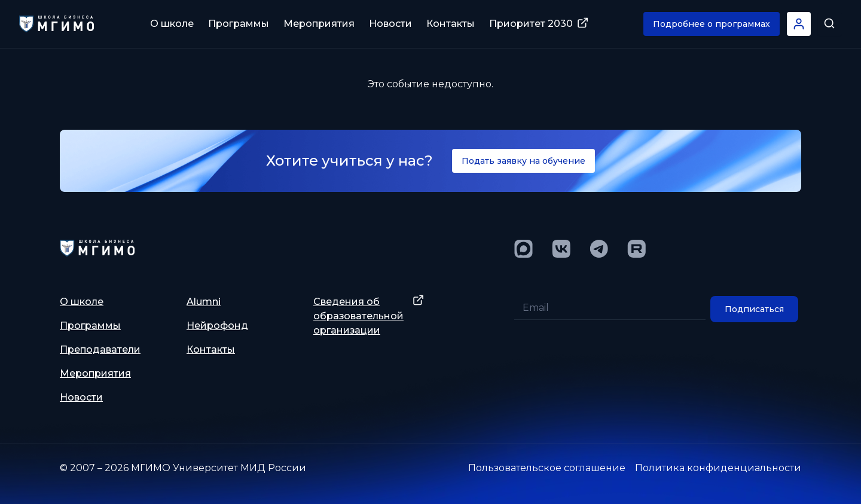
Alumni (204, 302)
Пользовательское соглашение (547, 468)
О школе (172, 24)
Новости (390, 24)
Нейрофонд (217, 326)
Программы (239, 24)
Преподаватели (100, 349)
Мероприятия (319, 24)
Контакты (451, 24)
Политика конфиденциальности (718, 468)
